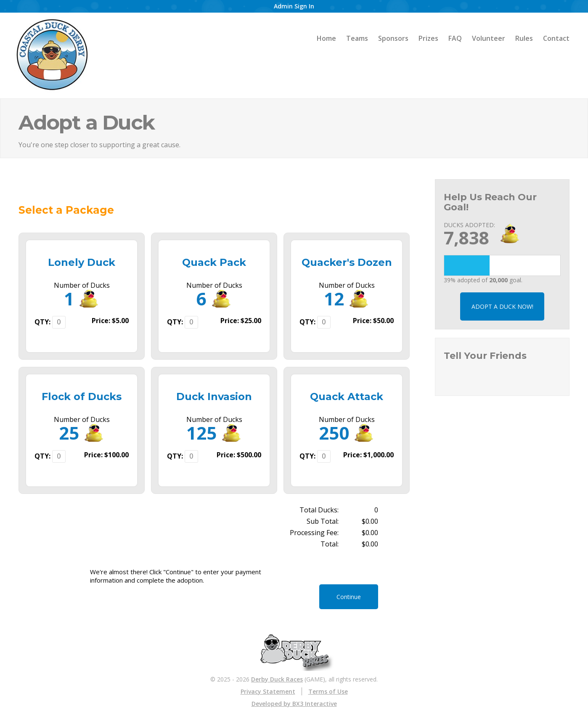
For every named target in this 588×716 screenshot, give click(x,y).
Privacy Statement (268, 691)
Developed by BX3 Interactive (294, 704)
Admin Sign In (294, 6)
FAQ (455, 38)
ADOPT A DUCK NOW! (502, 306)
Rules (524, 38)
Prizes (428, 38)
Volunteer (489, 38)
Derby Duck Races (277, 679)
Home (326, 38)
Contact (556, 38)
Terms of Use (328, 691)
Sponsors (393, 38)
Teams (357, 38)
